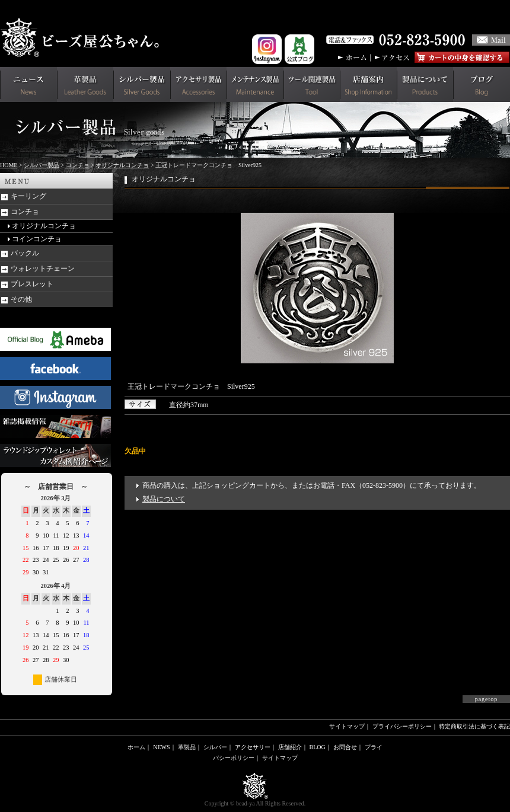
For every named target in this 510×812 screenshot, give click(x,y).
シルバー (215, 747)
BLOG (318, 747)
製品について (164, 499)
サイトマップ (347, 726)
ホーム (136, 747)
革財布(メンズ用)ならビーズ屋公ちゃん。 (83, 38)
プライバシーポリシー (402, 726)
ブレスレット (32, 284)
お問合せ (345, 747)
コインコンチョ (37, 239)
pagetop (487, 699)
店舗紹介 (290, 747)
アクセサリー (253, 747)
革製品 (187, 747)
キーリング (28, 196)
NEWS (161, 747)
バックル (25, 253)
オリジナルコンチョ (122, 165)
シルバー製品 (42, 165)
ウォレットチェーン (43, 268)
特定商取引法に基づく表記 (474, 726)
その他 (21, 299)
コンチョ (78, 165)
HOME (9, 165)
